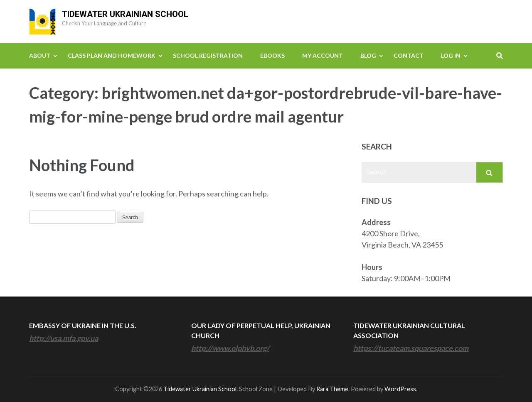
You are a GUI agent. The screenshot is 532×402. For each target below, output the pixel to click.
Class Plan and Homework (112, 55)
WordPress (400, 389)
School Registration (208, 55)
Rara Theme (332, 389)
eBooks (272, 55)
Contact (409, 55)
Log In (451, 55)
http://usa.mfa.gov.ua (64, 338)
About (40, 55)
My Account (323, 55)
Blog (368, 55)
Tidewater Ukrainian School (125, 14)
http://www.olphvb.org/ (230, 348)
